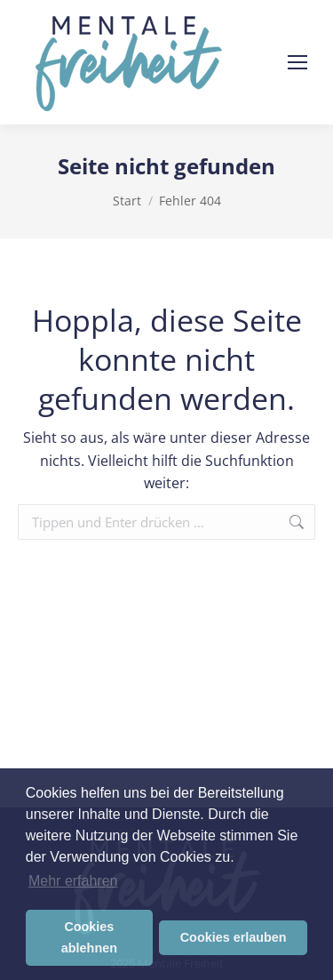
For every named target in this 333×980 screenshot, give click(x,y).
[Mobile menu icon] (297, 62)
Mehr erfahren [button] (73, 881)
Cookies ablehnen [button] (89, 937)
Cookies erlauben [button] (234, 937)
